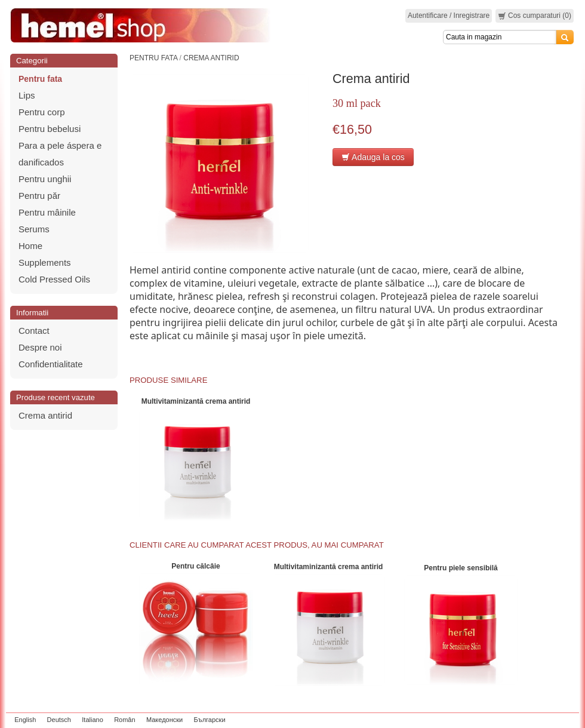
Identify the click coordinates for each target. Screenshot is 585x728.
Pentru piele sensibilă (461, 568)
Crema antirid (45, 415)
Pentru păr (39, 196)
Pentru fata (40, 79)
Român (124, 720)
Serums (34, 229)
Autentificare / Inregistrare (449, 16)
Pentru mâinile (47, 212)
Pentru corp (42, 112)
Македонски (164, 720)
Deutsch (59, 720)
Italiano (92, 720)
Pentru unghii (45, 179)
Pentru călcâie (195, 566)
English (25, 720)
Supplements (45, 262)
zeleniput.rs (559, 720)
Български (210, 720)
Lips (27, 95)
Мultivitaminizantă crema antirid (196, 401)
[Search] (500, 37)
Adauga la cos (373, 157)
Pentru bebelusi (50, 129)
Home (30, 246)
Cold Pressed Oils (54, 279)
